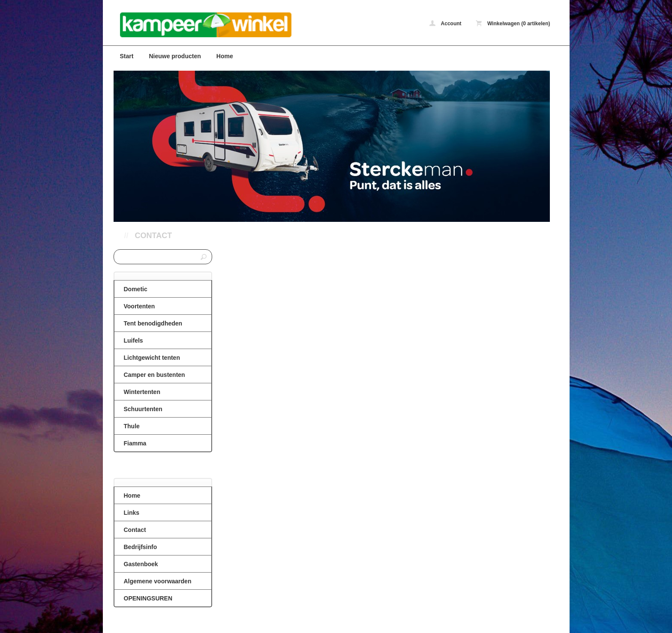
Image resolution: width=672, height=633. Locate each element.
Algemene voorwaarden (158, 581)
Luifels (133, 340)
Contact (154, 236)
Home (225, 56)
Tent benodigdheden (153, 323)
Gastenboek (141, 564)
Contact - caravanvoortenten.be (227, 25)
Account (445, 23)
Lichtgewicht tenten (152, 358)
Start (127, 56)
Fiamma (135, 443)
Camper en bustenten (154, 375)
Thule (132, 426)
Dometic (136, 289)
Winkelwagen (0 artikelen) (513, 23)
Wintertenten (142, 392)
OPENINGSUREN (148, 598)
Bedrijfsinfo (141, 547)
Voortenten (139, 306)
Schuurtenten (143, 409)
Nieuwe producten (175, 56)
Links (132, 513)
